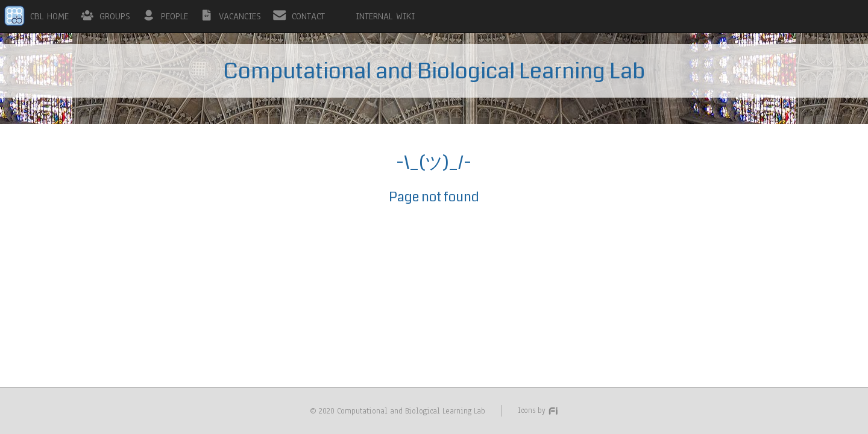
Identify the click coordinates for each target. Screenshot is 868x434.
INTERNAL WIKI (385, 16)
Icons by (538, 410)
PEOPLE (175, 16)
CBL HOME (49, 16)
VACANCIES (240, 16)
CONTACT (308, 16)
